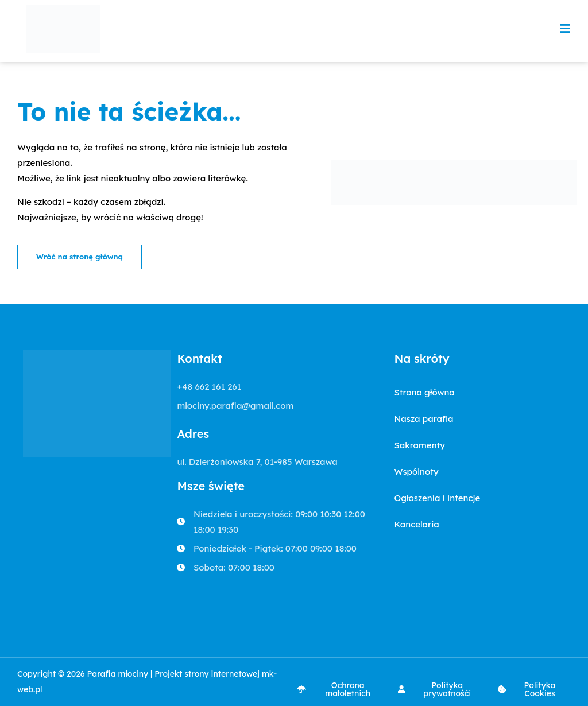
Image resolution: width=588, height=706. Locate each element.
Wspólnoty (416, 472)
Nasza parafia (423, 419)
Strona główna (424, 392)
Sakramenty (419, 445)
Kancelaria (416, 524)
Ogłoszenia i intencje (437, 498)
